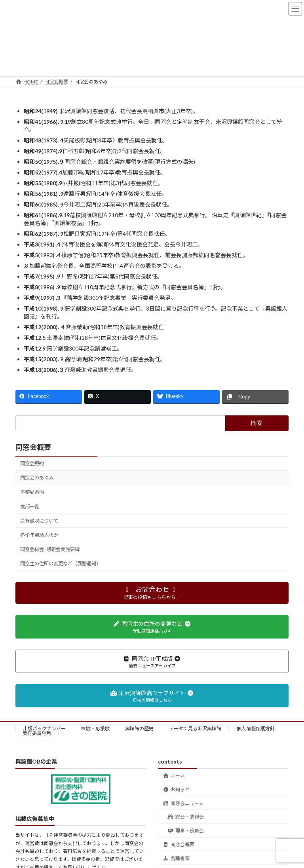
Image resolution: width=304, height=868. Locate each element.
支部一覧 (30, 507)
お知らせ (176, 789)
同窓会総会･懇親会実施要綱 (50, 549)
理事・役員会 (186, 831)
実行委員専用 (37, 733)
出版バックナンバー (44, 729)
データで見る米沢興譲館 (195, 729)
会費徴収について (39, 521)
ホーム (174, 776)
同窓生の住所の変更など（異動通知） (61, 564)
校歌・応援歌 (95, 729)
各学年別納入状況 (39, 535)
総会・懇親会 (186, 817)
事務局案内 (32, 492)
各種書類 (176, 858)
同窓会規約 (32, 463)
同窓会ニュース (183, 803)
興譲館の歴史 (139, 729)
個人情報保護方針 (256, 729)
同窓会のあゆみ (37, 478)
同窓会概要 (33, 447)
